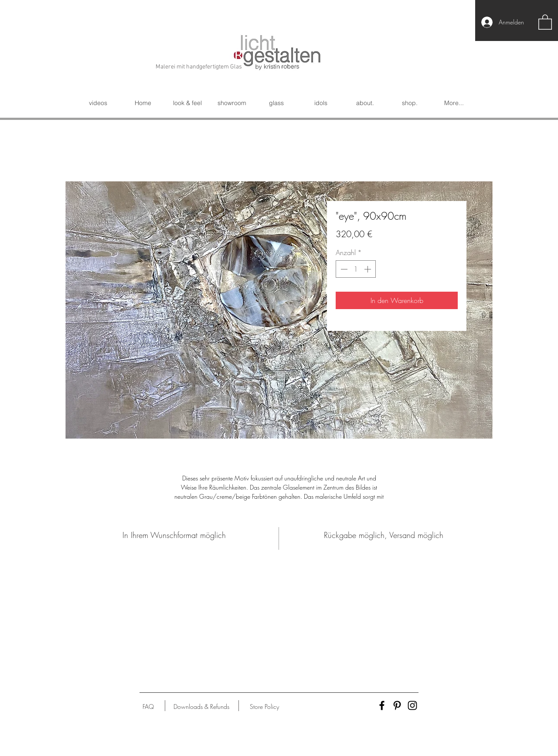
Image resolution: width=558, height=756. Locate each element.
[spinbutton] (356, 269)
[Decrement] (343, 269)
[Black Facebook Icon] (382, 705)
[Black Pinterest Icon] (397, 705)
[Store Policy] (264, 707)
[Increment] (368, 269)
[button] (545, 22)
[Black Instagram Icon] (412, 705)
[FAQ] (148, 707)
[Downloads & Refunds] (201, 707)
